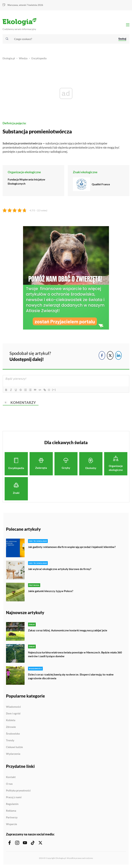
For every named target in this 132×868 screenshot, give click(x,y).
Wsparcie (12, 824)
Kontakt (11, 777)
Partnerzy (12, 817)
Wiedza (23, 58)
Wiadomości (13, 707)
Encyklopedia (39, 58)
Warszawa (13, 5)
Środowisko (13, 734)
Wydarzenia (13, 754)
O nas (9, 784)
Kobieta (11, 720)
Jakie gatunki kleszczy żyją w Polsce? (51, 591)
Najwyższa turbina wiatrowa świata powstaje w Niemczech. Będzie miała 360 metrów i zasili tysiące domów (75, 654)
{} (49, 390)
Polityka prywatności (18, 791)
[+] (54, 390)
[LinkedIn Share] (118, 355)
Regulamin (12, 804)
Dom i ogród (13, 714)
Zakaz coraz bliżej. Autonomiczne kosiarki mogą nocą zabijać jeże (68, 630)
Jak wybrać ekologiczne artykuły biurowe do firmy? (60, 569)
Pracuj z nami (14, 797)
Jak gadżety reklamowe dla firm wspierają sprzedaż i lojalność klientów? (72, 547)
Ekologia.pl (9, 58)
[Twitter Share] (110, 355)
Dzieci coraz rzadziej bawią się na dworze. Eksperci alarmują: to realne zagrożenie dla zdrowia (71, 676)
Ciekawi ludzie (14, 747)
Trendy (10, 740)
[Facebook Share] (102, 355)
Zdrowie (11, 727)
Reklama (11, 811)
